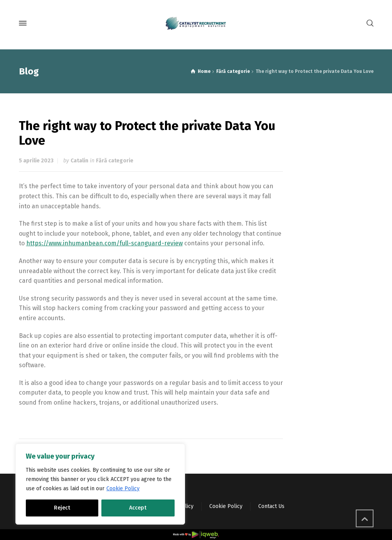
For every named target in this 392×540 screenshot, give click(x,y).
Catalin (79, 161)
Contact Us (271, 506)
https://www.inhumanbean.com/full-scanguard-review (104, 243)
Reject (62, 508)
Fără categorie (115, 161)
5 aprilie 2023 (36, 161)
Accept (138, 508)
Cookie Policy (123, 489)
